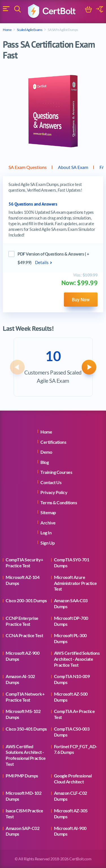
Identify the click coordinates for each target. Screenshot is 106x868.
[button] (17, 367)
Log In (46, 533)
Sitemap (48, 512)
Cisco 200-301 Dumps (26, 600)
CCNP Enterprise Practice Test (22, 621)
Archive (48, 523)
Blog (45, 462)
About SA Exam (73, 167)
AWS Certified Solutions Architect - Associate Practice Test (77, 659)
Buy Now (81, 300)
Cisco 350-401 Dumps (26, 729)
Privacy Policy (54, 492)
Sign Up (48, 543)
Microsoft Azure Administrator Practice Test (75, 583)
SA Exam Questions (28, 167)
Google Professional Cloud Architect (73, 779)
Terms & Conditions (59, 502)
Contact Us (51, 482)
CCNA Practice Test (24, 635)
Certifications (53, 442)
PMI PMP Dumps (22, 776)
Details (42, 262)
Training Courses (56, 472)
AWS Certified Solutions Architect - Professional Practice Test (26, 755)
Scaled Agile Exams (30, 30)
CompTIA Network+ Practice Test (25, 697)
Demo (46, 452)
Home (7, 30)
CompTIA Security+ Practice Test (24, 562)
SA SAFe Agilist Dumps (63, 30)
